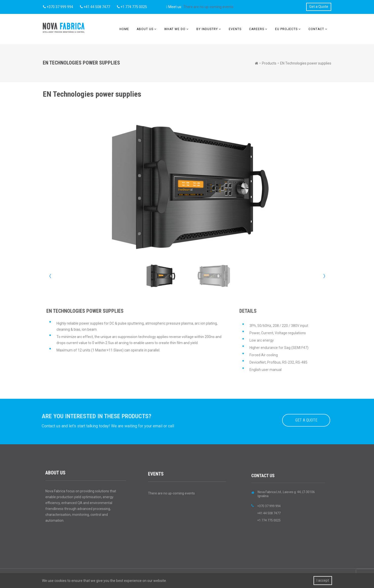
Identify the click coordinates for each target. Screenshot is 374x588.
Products (269, 63)
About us (145, 29)
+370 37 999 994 (58, 7)
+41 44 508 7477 (95, 7)
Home (124, 29)
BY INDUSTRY (207, 29)
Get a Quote (319, 7)
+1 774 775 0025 (132, 7)
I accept (323, 580)
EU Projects (286, 29)
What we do (175, 29)
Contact (316, 29)
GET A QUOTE (304, 420)
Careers (257, 29)
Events (235, 29)
